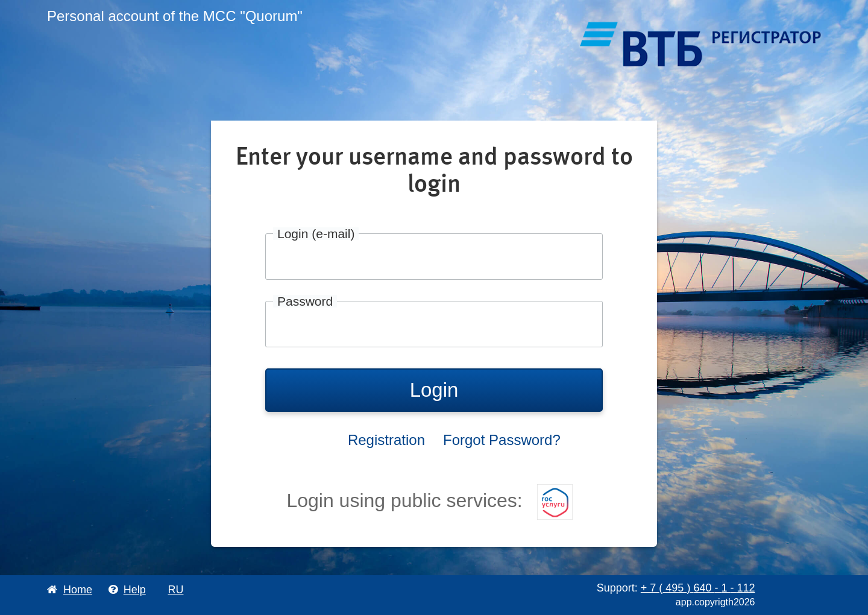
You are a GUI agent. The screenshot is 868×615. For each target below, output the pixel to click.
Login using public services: (429, 500)
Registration (386, 440)
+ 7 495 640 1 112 (698, 588)
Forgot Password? (502, 440)
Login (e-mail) (316, 234)
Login (434, 390)
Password (305, 301)
